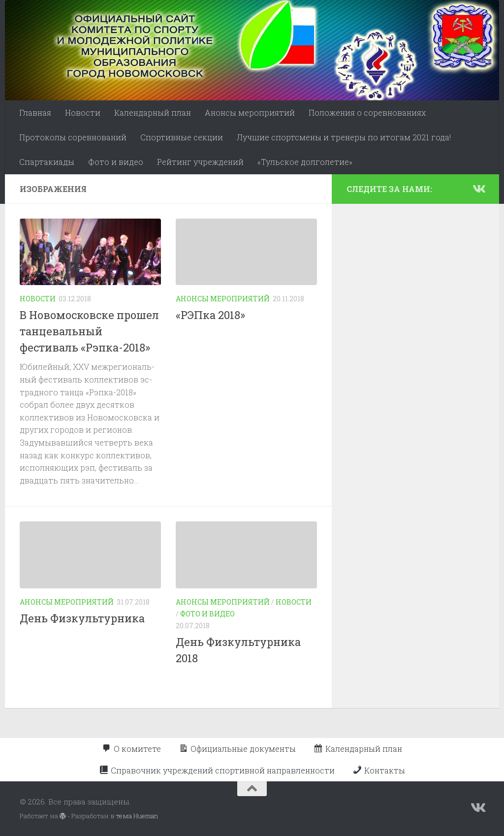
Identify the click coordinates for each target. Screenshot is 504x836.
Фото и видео (116, 162)
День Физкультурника (82, 618)
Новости (83, 113)
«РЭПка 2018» (210, 315)
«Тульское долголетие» (305, 162)
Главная (35, 113)
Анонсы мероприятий (250, 113)
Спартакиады (47, 162)
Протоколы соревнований (73, 137)
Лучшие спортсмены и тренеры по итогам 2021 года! (344, 137)
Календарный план (153, 113)
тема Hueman (137, 816)
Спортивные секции (182, 137)
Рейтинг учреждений (200, 162)
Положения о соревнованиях (367, 113)
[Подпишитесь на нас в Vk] (478, 189)
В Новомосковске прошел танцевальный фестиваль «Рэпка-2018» (89, 331)
